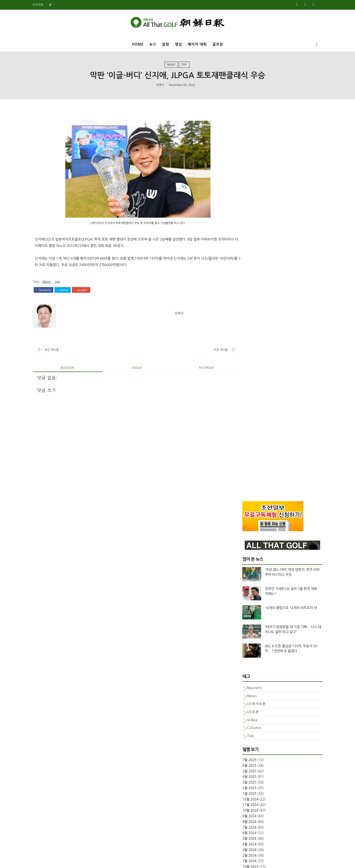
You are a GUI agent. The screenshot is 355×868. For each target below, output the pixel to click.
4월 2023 (242, 521)
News (171, 66)
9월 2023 (242, 492)
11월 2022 (243, 549)
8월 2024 (242, 431)
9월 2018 (242, 807)
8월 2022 (242, 560)
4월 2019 (242, 768)
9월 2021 (242, 616)
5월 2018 (242, 830)
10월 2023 (243, 487)
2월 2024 (242, 464)
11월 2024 (243, 414)
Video (245, 329)
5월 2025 (242, 380)
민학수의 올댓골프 (174, 861)
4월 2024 (242, 453)
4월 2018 (242, 835)
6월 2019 (242, 757)
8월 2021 (242, 622)
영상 (178, 44)
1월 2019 (242, 785)
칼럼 (166, 44)
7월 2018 (242, 818)
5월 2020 (242, 695)
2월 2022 (242, 588)
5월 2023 (242, 515)
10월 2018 (243, 801)
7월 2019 (242, 751)
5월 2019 (242, 762)
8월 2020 (242, 678)
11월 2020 (243, 661)
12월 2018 (243, 790)
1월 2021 (242, 650)
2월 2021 (242, 644)
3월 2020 (242, 706)
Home (138, 44)
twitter (70, 292)
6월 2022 (242, 566)
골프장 (218, 44)
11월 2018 (243, 796)
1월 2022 (242, 594)
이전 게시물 (205, 352)
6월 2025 (242, 375)
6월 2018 (242, 824)
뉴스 (153, 44)
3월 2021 (242, 639)
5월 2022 (242, 571)
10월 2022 (243, 554)
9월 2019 (242, 740)
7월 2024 (242, 436)
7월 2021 (242, 627)
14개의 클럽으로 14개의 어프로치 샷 (284, 217)
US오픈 (246, 321)
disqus (132, 371)
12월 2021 (243, 599)
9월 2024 (242, 425)
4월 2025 (242, 386)
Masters (247, 297)
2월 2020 (242, 712)
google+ (88, 292)
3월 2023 (242, 526)
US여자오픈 (249, 313)
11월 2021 (243, 605)
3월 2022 (242, 582)
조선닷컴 (45, 5)
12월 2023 (243, 476)
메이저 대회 (197, 44)
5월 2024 (242, 448)
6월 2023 (242, 509)
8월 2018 (242, 813)
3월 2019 (242, 773)
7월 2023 (242, 504)
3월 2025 (242, 391)
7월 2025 (242, 369)
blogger (70, 371)
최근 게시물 (59, 352)
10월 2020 (243, 667)
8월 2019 (242, 745)
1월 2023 (242, 538)
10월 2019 (243, 734)
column (247, 337)
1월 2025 (242, 403)
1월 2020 (242, 717)
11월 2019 (243, 728)
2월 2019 (242, 779)
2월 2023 (242, 532)
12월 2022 (243, 543)
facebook (51, 292)
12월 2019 (243, 723)
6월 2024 (242, 442)
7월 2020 (242, 684)
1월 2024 (242, 470)
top (184, 66)
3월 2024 (242, 459)
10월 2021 (243, 610)
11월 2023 (243, 481)
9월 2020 (242, 672)
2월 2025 (242, 397)
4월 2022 (242, 577)
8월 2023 (242, 498)
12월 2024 (243, 408)
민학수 (160, 86)
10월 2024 (243, 419)
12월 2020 (243, 656)
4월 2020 (242, 700)
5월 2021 (242, 633)
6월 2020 (242, 689)
